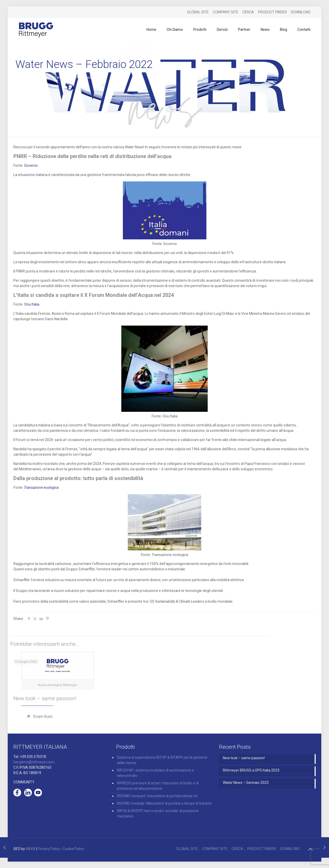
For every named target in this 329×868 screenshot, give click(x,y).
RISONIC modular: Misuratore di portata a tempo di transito (164, 803)
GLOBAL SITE (198, 12)
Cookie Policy (73, 849)
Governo (31, 165)
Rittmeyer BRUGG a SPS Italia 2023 (251, 770)
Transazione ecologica (41, 487)
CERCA (248, 12)
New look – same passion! (45, 698)
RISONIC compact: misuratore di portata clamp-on (157, 796)
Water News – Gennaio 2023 (246, 783)
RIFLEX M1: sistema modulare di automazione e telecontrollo (156, 773)
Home (20, 77)
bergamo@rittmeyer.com (34, 762)
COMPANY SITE (226, 12)
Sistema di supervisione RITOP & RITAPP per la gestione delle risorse (162, 760)
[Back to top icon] (310, 849)
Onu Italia (32, 304)
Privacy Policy (49, 849)
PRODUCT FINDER (272, 12)
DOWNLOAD (301, 12)
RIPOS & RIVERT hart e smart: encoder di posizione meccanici (158, 813)
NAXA (31, 849)
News (39, 77)
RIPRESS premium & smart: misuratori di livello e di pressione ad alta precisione (158, 786)
